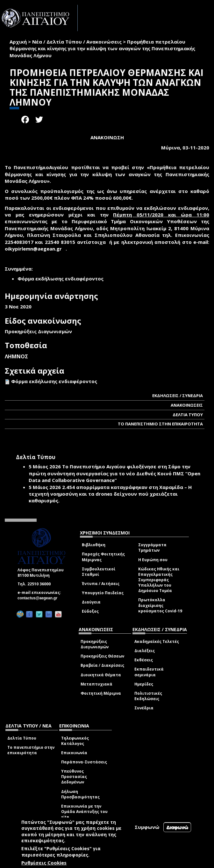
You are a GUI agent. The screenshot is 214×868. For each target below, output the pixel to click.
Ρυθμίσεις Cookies (44, 863)
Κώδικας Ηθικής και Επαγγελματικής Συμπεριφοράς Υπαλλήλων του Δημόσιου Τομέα (159, 580)
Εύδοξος (90, 611)
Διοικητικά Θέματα (101, 675)
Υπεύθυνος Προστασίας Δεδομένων (74, 777)
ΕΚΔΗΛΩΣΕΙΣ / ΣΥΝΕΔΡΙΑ (178, 396)
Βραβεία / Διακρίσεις (102, 665)
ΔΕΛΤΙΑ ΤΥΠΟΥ (188, 415)
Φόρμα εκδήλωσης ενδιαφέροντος (54, 381)
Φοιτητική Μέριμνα (101, 693)
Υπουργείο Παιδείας (103, 593)
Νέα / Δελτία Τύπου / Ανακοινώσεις (77, 42)
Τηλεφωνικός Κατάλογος (75, 741)
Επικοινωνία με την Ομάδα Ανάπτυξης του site (84, 812)
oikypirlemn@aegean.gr (35, 249)
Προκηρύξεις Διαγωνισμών (95, 644)
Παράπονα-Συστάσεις (84, 762)
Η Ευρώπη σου (153, 560)
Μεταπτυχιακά (96, 684)
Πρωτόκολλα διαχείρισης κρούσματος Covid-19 (160, 605)
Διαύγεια (91, 602)
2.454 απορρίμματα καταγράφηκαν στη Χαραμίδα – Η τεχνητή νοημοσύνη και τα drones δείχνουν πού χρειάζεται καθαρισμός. (110, 494)
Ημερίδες (144, 684)
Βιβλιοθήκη (94, 545)
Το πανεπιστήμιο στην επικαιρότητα (31, 750)
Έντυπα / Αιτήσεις (101, 584)
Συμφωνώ (147, 827)
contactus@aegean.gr (39, 598)
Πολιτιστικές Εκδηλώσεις (148, 696)
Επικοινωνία (74, 753)
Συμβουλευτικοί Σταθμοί (99, 572)
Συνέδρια (144, 708)
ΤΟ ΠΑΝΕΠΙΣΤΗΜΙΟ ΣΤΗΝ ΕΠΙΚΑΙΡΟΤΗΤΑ (160, 424)
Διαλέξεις (145, 651)
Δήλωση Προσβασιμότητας (80, 794)
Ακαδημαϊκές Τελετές (157, 641)
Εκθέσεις (144, 660)
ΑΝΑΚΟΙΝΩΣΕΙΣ (187, 405)
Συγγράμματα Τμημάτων (152, 548)
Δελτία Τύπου (22, 738)
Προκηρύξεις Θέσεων (102, 656)
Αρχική (18, 42)
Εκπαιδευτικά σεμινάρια (149, 672)
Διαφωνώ (177, 827)
